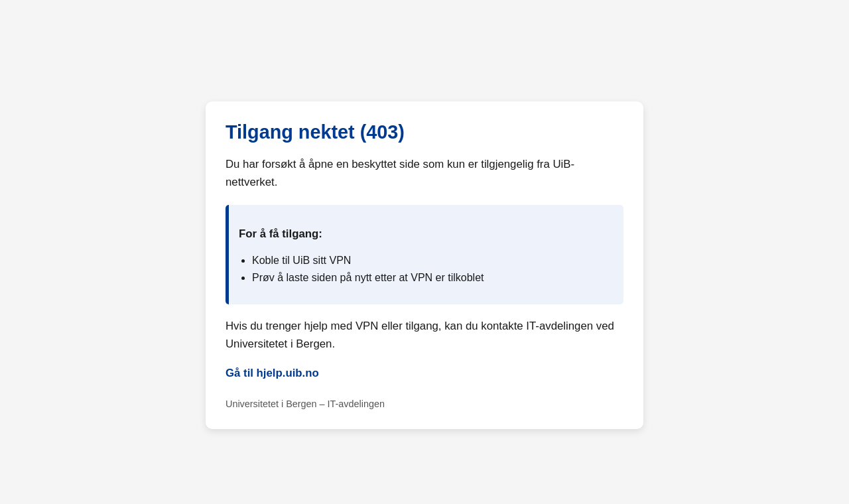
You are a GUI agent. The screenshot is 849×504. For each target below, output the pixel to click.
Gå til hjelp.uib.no (272, 373)
